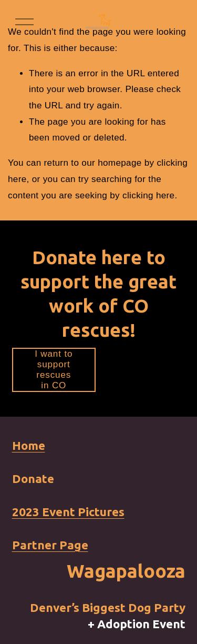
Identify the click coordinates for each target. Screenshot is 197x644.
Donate (33, 479)
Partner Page (50, 545)
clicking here (148, 195)
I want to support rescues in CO (54, 370)
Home (29, 445)
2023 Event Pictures (68, 512)
